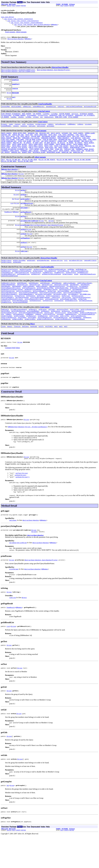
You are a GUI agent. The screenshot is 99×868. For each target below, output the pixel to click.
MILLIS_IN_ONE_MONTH (65, 169)
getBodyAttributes (51, 309)
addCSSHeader (22, 301)
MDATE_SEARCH (6, 150)
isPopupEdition (7, 290)
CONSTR (18, 6)
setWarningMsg (17, 343)
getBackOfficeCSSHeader (79, 307)
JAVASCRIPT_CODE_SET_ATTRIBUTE (61, 119)
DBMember (54, 25)
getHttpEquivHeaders (9, 315)
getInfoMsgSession (18, 334)
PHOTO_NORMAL (49, 152)
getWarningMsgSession (88, 336)
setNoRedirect (83, 290)
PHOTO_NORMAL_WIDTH (81, 152)
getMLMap (71, 286)
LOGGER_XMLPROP (74, 148)
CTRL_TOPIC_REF (81, 140)
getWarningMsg (73, 336)
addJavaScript (22, 303)
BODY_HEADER (27, 118)
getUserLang (49, 336)
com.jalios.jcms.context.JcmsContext (19, 19)
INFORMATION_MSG (64, 146)
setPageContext (35, 322)
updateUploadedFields (10, 294)
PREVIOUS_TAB (90, 154)
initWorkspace (41, 129)
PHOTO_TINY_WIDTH (77, 154)
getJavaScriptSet (60, 315)
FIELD (14, 6)
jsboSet (21, 121)
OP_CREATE (27, 150)
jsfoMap (28, 121)
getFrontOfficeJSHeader (72, 313)
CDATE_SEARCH (78, 139)
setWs (76, 292)
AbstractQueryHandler (16, 40)
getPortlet (66, 316)
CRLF (3, 169)
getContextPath (62, 332)
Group (17, 211)
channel (18, 129)
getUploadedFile (78, 334)
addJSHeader (74, 303)
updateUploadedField (88, 292)
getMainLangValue (40, 286)
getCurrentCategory (24, 311)
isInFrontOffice (49, 337)
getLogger (24, 220)
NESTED (9, 6)
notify (41, 351)
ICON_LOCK (86, 144)
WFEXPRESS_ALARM (39, 161)
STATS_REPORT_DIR (36, 158)
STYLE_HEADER (73, 121)
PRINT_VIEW (5, 156)
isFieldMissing (63, 288)
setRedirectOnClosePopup (51, 292)
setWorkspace (67, 292)
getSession (66, 334)
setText (23, 262)
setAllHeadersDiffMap (68, 320)
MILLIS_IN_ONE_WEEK (9, 171)
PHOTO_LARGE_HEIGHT (19, 152)
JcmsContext (43, 126)
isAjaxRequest (60, 129)
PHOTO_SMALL (6, 154)
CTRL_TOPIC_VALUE (8, 142)
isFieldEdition (50, 288)
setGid (23, 243)
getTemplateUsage (22, 318)
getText (23, 229)
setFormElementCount (20, 322)
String (9, 96)
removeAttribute (90, 276)
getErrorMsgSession (88, 332)
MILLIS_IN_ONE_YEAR (25, 171)
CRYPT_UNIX (53, 140)
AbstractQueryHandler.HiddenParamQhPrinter (18, 71)
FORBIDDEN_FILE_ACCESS (31, 144)
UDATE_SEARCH (64, 160)
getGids (23, 206)
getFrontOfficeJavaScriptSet (51, 313)
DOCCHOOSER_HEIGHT (49, 142)
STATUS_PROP (49, 158)
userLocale (41, 131)
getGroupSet (25, 211)
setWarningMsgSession (45, 343)
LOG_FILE (36, 148)
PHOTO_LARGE (6, 152)
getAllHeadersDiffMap (45, 307)
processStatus (36, 290)
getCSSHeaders (78, 309)
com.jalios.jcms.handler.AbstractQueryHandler (32, 25)
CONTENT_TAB (6, 140)
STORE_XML (59, 158)
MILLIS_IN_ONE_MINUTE (47, 169)
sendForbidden (7, 339)
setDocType (82, 320)
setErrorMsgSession (78, 339)
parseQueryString (76, 276)
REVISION (15, 96)
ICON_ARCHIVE (76, 144)
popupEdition (51, 110)
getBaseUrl (33, 332)
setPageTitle (48, 322)
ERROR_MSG (17, 144)
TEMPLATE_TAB (69, 158)
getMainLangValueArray (57, 286)
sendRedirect (48, 290)
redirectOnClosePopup (74, 110)
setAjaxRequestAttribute (34, 320)
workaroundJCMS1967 (20, 324)
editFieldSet (16, 110)
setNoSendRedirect (8, 292)
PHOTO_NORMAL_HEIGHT (64, 152)
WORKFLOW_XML (78, 161)
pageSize (15, 82)
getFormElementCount (9, 313)
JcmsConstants (10, 32)
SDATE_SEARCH (63, 156)
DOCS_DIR (76, 142)
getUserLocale (60, 336)
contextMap (5, 110)
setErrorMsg (54, 339)
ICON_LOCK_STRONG (8, 146)
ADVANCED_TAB (33, 139)
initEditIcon (43, 119)
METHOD (24, 6)
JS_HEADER (5, 121)
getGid (23, 201)
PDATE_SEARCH (89, 150)
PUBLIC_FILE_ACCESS (36, 156)
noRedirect (27, 110)
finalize (17, 351)
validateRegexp (79, 343)
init (66, 276)
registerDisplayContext (81, 318)
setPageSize (25, 253)
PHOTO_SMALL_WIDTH (36, 154)
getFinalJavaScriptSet (79, 311)
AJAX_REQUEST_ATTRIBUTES (11, 118)
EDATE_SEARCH (86, 142)
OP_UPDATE (78, 150)
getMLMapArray (81, 286)
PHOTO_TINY (48, 154)
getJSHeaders (73, 315)
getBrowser (43, 332)
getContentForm (65, 309)
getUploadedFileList (9, 336)
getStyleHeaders (8, 318)
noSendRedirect (38, 110)
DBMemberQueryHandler (10, 180)
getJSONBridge (85, 315)
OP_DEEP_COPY (38, 150)
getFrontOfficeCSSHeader (28, 313)
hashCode (34, 351)
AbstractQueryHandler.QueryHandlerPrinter (53, 71)
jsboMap (13, 121)
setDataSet (17, 278)
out (41, 121)
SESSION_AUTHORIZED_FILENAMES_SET (15, 158)
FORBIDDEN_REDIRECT (48, 144)
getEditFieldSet (26, 286)
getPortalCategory (53, 316)
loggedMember (6, 131)
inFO (24, 129)
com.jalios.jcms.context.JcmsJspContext (23, 21)
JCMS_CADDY (92, 146)
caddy (11, 129)
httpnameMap (32, 119)
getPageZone (31, 316)
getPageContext (7, 316)
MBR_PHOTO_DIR (87, 148)
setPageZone (59, 322)
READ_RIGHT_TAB (51, 156)
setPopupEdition (23, 292)
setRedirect (36, 292)
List (12, 215)
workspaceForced (90, 110)
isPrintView (66, 318)
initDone (30, 129)
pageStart (16, 86)
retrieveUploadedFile (86, 337)
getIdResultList (27, 215)
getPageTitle (20, 316)
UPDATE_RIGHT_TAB (77, 160)
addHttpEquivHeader (85, 301)
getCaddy (52, 332)
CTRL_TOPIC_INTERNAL (66, 140)
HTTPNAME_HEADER (19, 119)
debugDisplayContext (57, 305)
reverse (15, 91)
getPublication (77, 316)
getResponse (55, 334)
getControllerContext (10, 286)
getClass (25, 351)
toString (24, 267)
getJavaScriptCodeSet (43, 315)
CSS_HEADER (37, 118)
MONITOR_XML (17, 150)
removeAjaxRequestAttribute (12, 320)
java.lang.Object (7, 17)
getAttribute (6, 276)
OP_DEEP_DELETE (50, 150)
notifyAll (49, 351)
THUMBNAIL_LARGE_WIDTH (10, 160)
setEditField (71, 290)
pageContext (49, 121)
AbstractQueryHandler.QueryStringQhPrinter (18, 73)
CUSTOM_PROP (36, 142)
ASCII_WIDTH (55, 139)
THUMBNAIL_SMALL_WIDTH (49, 160)
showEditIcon (6, 324)
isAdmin (51, 129)
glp (3, 337)
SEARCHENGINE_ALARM (77, 156)
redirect (61, 110)
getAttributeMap (19, 276)
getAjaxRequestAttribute (11, 307)
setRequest (87, 341)
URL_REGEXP (5, 161)
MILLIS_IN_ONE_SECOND (82, 169)
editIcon (75, 118)
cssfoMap (54, 118)
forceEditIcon (72, 305)
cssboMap (46, 118)
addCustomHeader (69, 301)
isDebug (80, 129)
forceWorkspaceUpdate (19, 332)
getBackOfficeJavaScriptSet (12, 309)
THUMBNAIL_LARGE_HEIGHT (85, 158)
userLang (32, 131)
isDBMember (71, 129)
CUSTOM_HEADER (64, 118)
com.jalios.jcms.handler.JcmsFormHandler (27, 23)
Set (13, 211)
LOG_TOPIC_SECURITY (48, 148)
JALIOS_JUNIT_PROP (79, 146)
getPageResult (26, 225)
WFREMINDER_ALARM (53, 161)
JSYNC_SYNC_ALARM (24, 148)
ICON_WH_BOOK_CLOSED (33, 146)
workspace (50, 131)
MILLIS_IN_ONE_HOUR (29, 169)
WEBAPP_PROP (27, 161)
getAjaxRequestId (29, 307)
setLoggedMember (75, 341)
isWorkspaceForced (22, 290)
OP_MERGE (70, 150)
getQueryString (57, 276)
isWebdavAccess (71, 337)
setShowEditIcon (71, 322)
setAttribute (6, 278)
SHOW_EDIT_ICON (61, 121)
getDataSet (31, 276)
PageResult (8, 225)
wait (56, 351)
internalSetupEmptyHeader (40, 318)
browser (4, 129)
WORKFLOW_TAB (67, 161)
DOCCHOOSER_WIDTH (64, 142)
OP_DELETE (61, 150)
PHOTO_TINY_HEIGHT (61, 154)
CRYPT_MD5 (29, 140)
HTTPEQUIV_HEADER (86, 118)
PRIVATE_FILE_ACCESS (19, 156)
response (24, 131)
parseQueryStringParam (29, 234)
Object (32, 348)
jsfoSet (36, 121)
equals (10, 351)
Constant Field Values (12, 373)
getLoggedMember (33, 334)
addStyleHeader (29, 305)
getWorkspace (38, 288)
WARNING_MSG (16, 161)
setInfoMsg (22, 341)
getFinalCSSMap (63, 311)
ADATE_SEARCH (6, 139)
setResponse (6, 343)
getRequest (45, 334)
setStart (24, 257)
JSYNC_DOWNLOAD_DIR (9, 148)
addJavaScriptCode (61, 303)
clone (3, 351)
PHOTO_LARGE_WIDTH (36, 152)
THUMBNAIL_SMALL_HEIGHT (29, 160)
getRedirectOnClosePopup (22, 288)
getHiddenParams (43, 276)
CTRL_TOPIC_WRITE (23, 142)
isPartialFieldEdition (79, 288)
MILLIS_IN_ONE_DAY (13, 169)
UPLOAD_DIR (90, 160)
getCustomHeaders (39, 311)
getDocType (52, 311)
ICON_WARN (20, 146)
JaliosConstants (21, 32)
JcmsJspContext (44, 115)
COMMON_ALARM (90, 139)
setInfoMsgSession (45, 341)
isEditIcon (56, 318)
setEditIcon (6, 322)
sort (14, 100)
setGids (23, 248)
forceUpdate (83, 305)
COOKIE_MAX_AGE (18, 140)
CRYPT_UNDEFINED (41, 140)
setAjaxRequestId (52, 320)
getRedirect (6, 288)
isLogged (88, 129)
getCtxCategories (8, 311)
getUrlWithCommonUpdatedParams (31, 336)
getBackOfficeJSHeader (33, 309)
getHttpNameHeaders (26, 315)
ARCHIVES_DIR (44, 139)
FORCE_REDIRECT (63, 144)
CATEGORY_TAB (67, 139)
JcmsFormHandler (45, 107)
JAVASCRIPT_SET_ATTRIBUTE (85, 119)
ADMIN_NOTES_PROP (20, 139)
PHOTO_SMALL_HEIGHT (19, 154)
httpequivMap (6, 119)
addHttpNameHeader (8, 303)
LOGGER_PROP (62, 148)
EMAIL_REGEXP (6, 144)
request (16, 131)
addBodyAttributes (8, 301)
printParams (25, 239)
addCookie (5, 332)
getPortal (41, 316)
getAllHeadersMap (62, 307)
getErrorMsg (74, 332)
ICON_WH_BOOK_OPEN (50, 146)
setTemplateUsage (86, 322)
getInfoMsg (5, 334)
